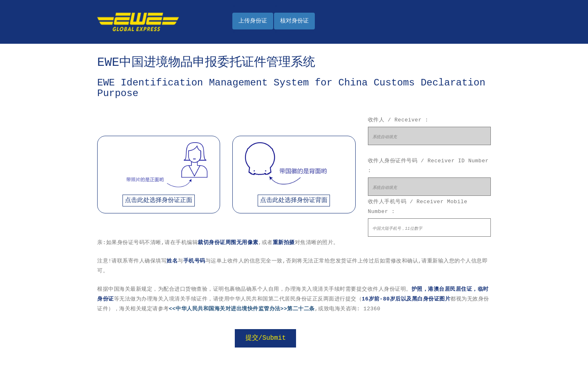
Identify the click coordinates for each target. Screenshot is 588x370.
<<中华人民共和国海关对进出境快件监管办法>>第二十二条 (242, 309)
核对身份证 (294, 21)
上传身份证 (253, 21)
